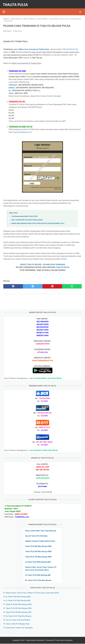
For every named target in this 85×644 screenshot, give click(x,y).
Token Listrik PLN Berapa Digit (17, 624)
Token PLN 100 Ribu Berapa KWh (38, 556)
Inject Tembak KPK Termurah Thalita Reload (27, 218)
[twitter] (33, 285)
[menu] (5, 9)
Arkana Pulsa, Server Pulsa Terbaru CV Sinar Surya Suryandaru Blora (32, 592)
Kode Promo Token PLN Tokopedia (19, 627)
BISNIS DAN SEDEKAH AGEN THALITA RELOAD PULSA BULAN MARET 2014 (38, 222)
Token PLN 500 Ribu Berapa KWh (38, 551)
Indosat (12, 86)
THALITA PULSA (68, 48)
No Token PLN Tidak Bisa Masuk (38, 580)
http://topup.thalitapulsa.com (20, 130)
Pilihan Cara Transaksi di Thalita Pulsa (34, 48)
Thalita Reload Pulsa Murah (35, 641)
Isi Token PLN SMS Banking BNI (38, 562)
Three (11, 92)
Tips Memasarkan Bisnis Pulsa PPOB (24, 215)
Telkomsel (13, 83)
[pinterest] (52, 285)
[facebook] (13, 285)
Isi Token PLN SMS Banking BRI (38, 575)
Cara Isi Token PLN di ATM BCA (18, 620)
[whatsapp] (72, 285)
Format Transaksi (54, 94)
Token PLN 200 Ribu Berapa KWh (38, 546)
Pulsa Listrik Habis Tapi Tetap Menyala (41, 530)
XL (10, 89)
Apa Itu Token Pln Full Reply (36, 536)
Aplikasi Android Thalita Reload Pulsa (40, 541)
